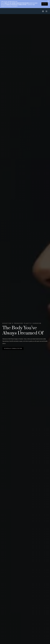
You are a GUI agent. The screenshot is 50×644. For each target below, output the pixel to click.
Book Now (45, 4)
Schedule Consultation (13, 350)
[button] (46, 11)
